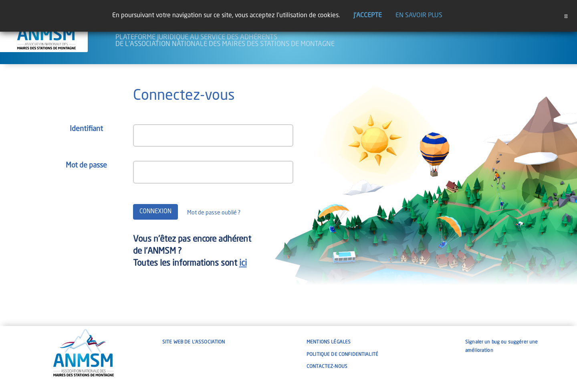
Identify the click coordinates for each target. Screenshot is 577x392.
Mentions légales (329, 342)
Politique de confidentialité (342, 355)
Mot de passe (86, 166)
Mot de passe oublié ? (214, 213)
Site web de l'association (194, 342)
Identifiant (86, 129)
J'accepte (368, 16)
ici (243, 264)
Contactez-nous (327, 367)
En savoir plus (419, 16)
